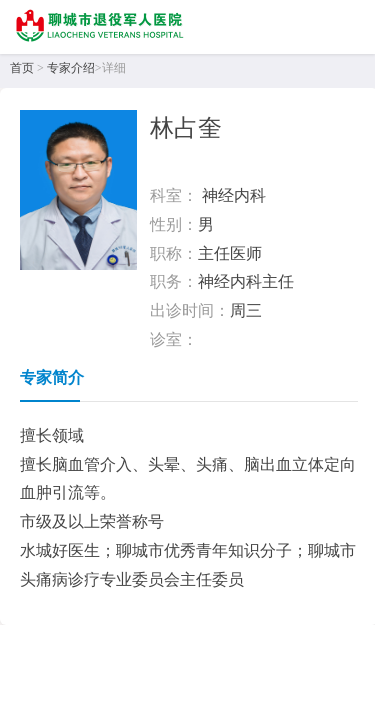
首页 (22, 68)
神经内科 (234, 195)
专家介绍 (71, 68)
